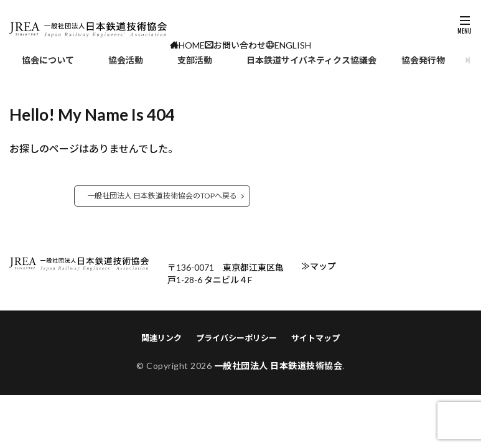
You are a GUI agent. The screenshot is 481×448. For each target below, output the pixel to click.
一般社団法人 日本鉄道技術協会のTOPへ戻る (162, 196)
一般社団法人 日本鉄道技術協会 (278, 366)
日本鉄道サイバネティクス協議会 (311, 60)
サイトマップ (315, 338)
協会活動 (126, 60)
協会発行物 (423, 60)
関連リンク (161, 338)
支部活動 (195, 60)
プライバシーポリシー (236, 338)
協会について (48, 60)
